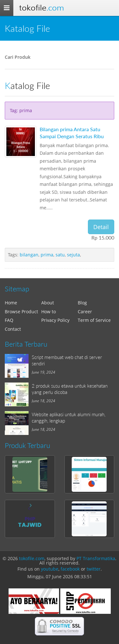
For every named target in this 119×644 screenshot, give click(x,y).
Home (11, 303)
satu (60, 255)
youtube (50, 569)
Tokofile (41, 8)
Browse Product (21, 312)
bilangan (29, 255)
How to (49, 312)
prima (47, 255)
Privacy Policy (55, 320)
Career (85, 312)
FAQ (9, 320)
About (48, 303)
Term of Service (94, 320)
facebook (70, 569)
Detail (101, 227)
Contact (13, 329)
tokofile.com (32, 558)
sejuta (73, 255)
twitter (94, 569)
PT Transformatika (96, 558)
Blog (82, 303)
